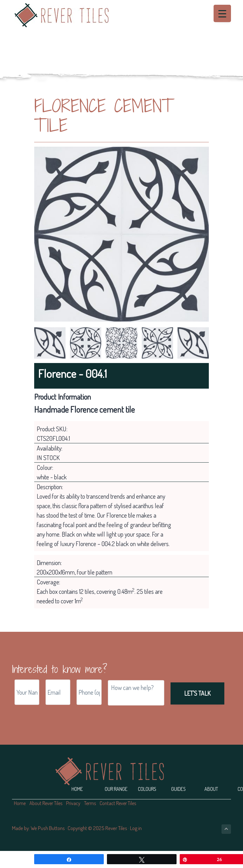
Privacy (73, 803)
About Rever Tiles (46, 803)
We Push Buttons (48, 828)
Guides (178, 789)
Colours (147, 789)
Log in (136, 828)
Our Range (116, 789)
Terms (90, 803)
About (211, 789)
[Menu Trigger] (222, 13)
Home (77, 789)
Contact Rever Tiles (118, 803)
